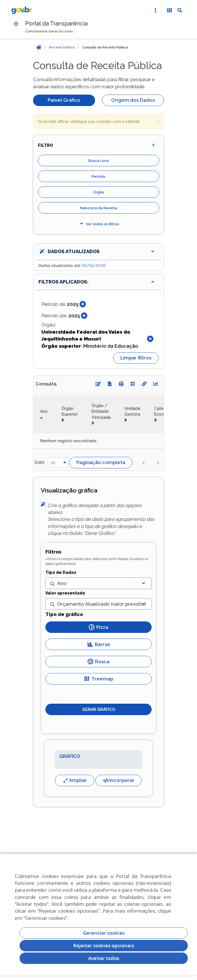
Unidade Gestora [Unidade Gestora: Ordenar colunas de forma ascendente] (132, 411)
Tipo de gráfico (64, 614)
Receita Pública (62, 47)
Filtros (53, 552)
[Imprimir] (121, 384)
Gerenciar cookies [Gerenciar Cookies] (104, 933)
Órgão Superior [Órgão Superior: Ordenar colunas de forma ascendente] (70, 411)
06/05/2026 (94, 265)
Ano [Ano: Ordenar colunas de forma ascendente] (44, 411)
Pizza (98, 627)
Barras (99, 644)
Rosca (98, 662)
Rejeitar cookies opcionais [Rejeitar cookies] (104, 945)
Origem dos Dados (133, 100)
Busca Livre (99, 161)
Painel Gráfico (64, 100)
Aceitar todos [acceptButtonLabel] (104, 958)
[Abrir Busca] (180, 10)
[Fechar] (83, 304)
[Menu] (16, 24)
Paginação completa (101, 462)
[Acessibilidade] (169, 10)
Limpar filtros (136, 358)
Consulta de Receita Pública (105, 47)
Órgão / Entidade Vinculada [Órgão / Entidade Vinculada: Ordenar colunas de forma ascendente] (101, 411)
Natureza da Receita (99, 208)
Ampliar (75, 780)
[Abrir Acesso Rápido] (155, 10)
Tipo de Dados (61, 572)
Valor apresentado (65, 593)
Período (98, 176)
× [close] (158, 121)
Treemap (98, 679)
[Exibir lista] (144, 583)
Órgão (99, 192)
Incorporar (118, 780)
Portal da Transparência (56, 24)
